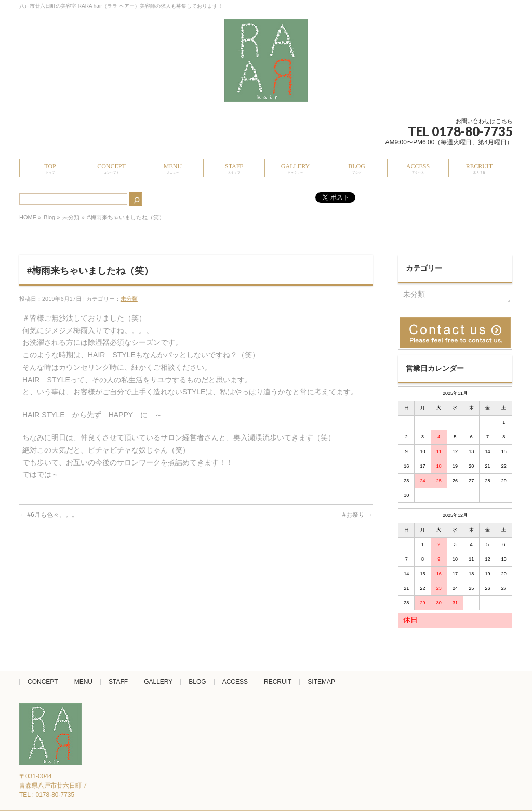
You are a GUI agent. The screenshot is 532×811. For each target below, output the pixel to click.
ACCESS (235, 682)
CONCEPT (43, 682)
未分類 (71, 217)
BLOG (197, 682)
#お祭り (357, 515)
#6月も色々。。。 (49, 515)
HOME (28, 217)
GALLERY (158, 682)
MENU (83, 682)
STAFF (118, 682)
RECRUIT (278, 682)
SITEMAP (321, 682)
